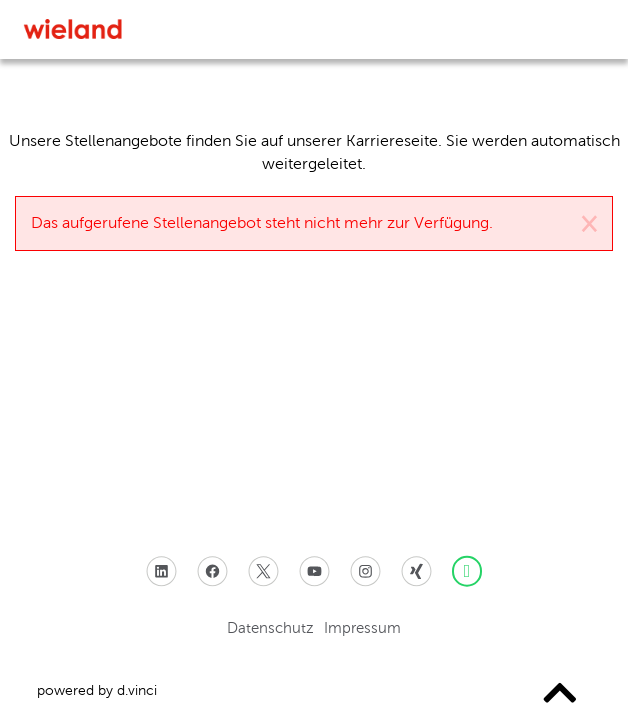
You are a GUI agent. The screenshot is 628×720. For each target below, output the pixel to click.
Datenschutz (270, 627)
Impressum (362, 627)
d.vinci (137, 690)
